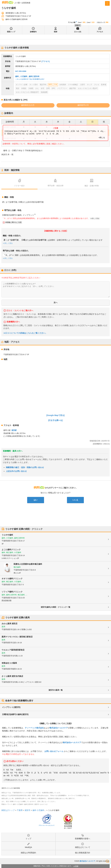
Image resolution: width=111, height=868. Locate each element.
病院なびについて (83, 847)
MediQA (28, 847)
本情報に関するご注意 (13, 222)
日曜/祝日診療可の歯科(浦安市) (15, 714)
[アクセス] (46, 61)
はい (36, 500)
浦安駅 (14, 430)
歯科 (17, 76)
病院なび (8, 2)
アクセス (100, 32)
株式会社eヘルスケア (59, 728)
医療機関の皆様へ (83, 839)
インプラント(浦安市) (11, 707)
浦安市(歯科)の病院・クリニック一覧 (56, 607)
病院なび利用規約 (28, 853)
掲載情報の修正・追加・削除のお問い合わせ (25, 467)
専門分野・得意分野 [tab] (56, 186)
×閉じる (102, 138)
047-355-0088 (21, 71)
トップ (28, 839)
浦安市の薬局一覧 (56, 690)
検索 (107, 861)
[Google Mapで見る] (56, 415)
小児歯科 (24, 76)
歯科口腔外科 (34, 76)
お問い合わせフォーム (54, 751)
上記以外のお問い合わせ (16, 471)
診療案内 (33, 32)
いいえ (75, 500)
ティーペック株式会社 (34, 728)
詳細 (77, 866)
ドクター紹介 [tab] (19, 186)
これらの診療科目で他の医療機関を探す (30, 79)
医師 (56, 32)
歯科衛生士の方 (28, 105)
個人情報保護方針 (83, 853)
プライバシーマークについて (47, 825)
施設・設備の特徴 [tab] (92, 186)
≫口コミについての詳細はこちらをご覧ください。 (25, 333)
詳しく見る (96, 218)
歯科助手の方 (83, 105)
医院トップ (11, 32)
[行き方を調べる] (56, 420)
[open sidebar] (107, 3)
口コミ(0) (78, 32)
